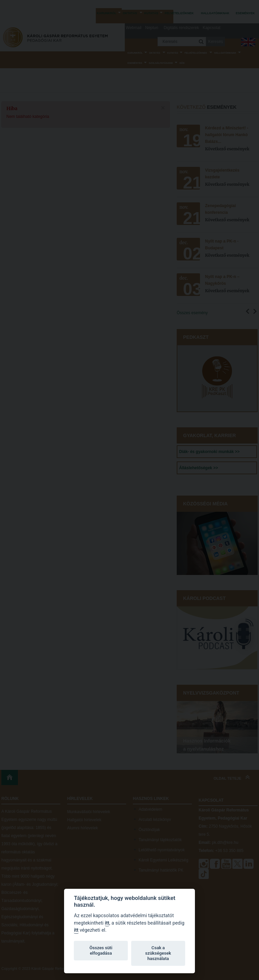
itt (107, 923)
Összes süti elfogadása (101, 950)
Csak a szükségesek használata (158, 953)
